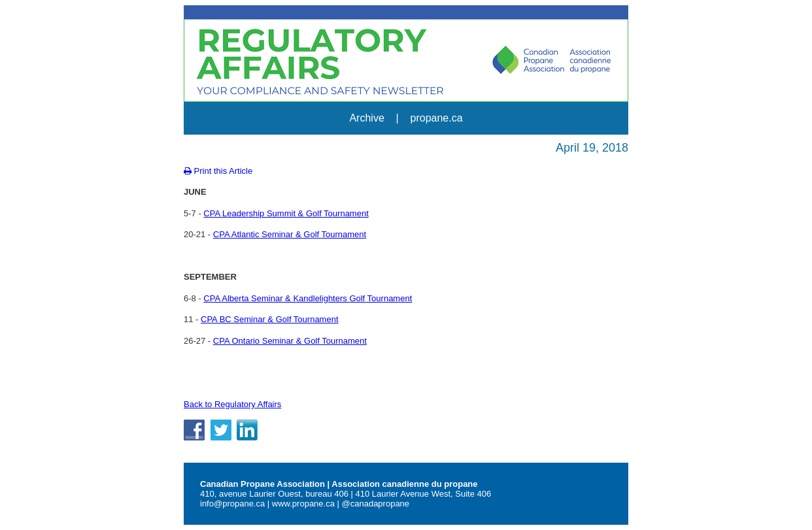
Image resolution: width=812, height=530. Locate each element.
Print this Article (218, 171)
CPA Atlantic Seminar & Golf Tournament (290, 234)
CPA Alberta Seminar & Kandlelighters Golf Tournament (308, 298)
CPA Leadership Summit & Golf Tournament (286, 213)
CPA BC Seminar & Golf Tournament (270, 319)
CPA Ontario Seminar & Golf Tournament (290, 341)
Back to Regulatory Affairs (232, 404)
